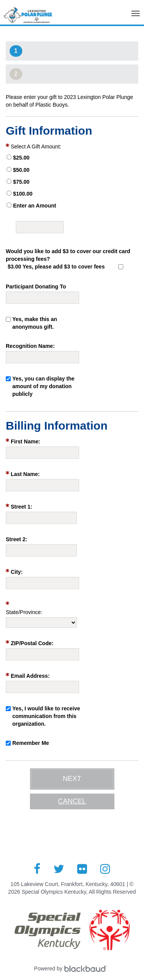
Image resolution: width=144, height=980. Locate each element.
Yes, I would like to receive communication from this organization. (46, 716)
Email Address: (30, 676)
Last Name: (25, 474)
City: (17, 572)
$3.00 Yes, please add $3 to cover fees (56, 267)
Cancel (72, 801)
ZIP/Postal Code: (32, 643)
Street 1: (22, 507)
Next (72, 779)
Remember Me (31, 743)
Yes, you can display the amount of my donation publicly (43, 386)
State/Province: (24, 612)
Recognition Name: (30, 346)
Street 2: (17, 539)
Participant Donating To (36, 287)
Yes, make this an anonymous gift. (35, 323)
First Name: (26, 441)
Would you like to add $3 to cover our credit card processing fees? (68, 255)
